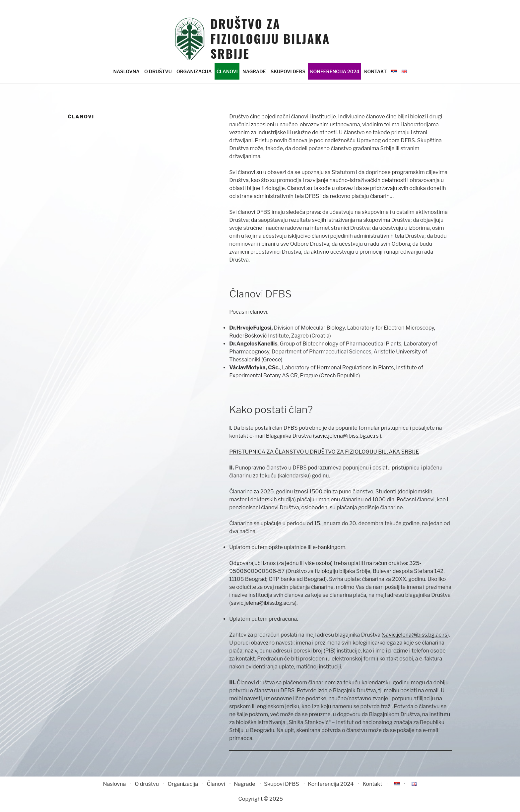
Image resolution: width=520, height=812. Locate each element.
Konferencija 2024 (335, 77)
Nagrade (254, 77)
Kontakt (375, 77)
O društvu (158, 77)
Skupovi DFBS (288, 77)
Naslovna (126, 77)
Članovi (227, 77)
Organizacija (194, 77)
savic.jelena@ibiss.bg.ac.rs (347, 441)
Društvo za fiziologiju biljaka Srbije (270, 38)
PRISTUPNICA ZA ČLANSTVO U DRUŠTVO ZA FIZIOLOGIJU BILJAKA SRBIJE (324, 457)
